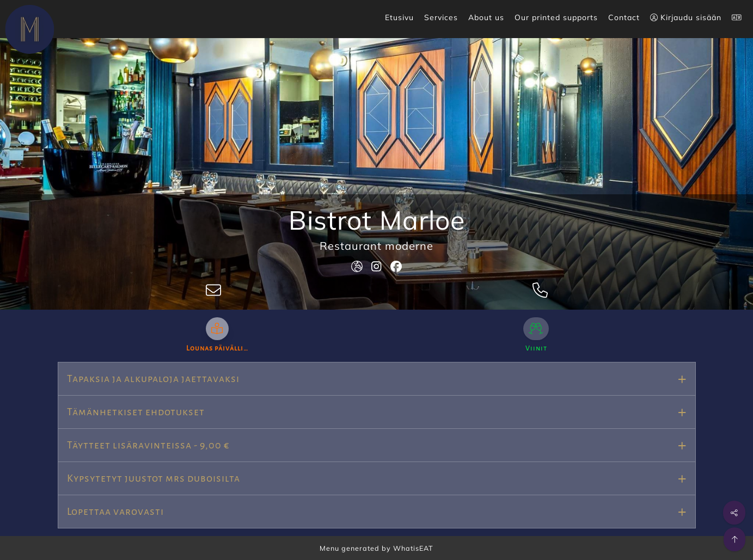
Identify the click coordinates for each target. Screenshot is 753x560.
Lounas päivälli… (217, 348)
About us (486, 17)
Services (441, 17)
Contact (624, 17)
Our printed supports (556, 17)
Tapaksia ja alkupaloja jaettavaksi (153, 379)
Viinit (536, 348)
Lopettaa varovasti (115, 512)
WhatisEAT (413, 548)
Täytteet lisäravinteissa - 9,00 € (148, 445)
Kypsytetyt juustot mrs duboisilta (154, 478)
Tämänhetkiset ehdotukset (136, 412)
